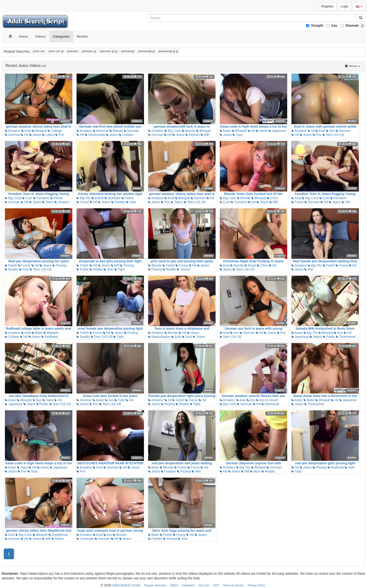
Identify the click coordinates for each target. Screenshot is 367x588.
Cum (27, 198)
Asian (225, 131)
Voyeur (184, 269)
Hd (25, 135)
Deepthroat (58, 535)
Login (345, 6)
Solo (131, 202)
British (98, 198)
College (55, 131)
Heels (262, 131)
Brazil (250, 265)
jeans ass (39, 51)
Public (83, 269)
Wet (309, 269)
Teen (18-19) (333, 135)
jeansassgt (128, 51)
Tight (120, 269)
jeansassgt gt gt (168, 51)
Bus (338, 333)
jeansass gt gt (109, 51)
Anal (26, 131)
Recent (353, 66)
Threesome (346, 337)
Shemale (352, 25)
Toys (238, 135)
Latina (48, 135)
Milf (205, 135)
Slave (48, 202)
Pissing (59, 265)
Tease (199, 337)
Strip (187, 337)
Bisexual (101, 131)
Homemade (95, 135)
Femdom (41, 198)
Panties (118, 202)
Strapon (62, 202)
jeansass (73, 51)
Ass (330, 131)
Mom (255, 471)
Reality (12, 269)
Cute (119, 400)
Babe (37, 333)
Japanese (277, 131)
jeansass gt (89, 51)
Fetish (56, 198)
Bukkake (113, 198)
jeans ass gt (56, 51)
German (12, 135)
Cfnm (273, 198)
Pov (60, 135)
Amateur (13, 131)
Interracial (270, 404)
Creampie (85, 539)
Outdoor (169, 471)
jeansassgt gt (147, 51)
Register (327, 6)
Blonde (116, 131)
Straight (317, 25)
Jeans (35, 135)
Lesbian (126, 135)
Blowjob (39, 131)
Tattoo (177, 202)
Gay (334, 25)
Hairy (48, 400)
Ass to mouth (267, 400)
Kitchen (193, 135)
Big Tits (84, 198)
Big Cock (173, 131)
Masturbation (159, 337)
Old (346, 202)
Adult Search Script (126, 585)
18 (311, 131)
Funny (83, 202)
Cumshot (239, 202)
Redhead (50, 337)
